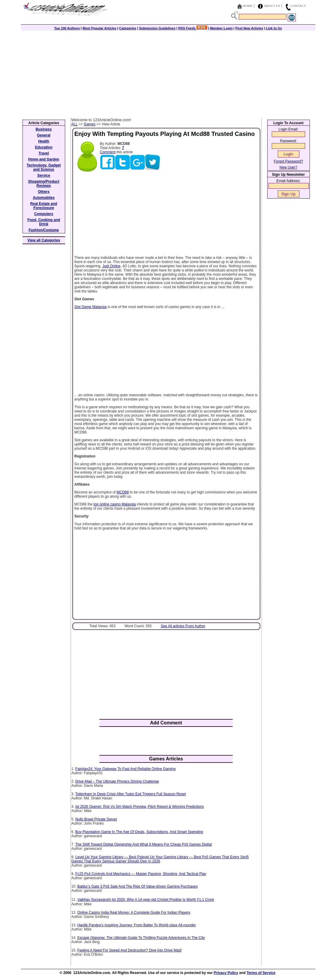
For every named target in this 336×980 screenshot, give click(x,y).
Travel (44, 153)
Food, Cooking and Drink (44, 222)
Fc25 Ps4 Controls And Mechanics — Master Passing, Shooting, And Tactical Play (141, 874)
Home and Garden (44, 159)
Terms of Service (261, 973)
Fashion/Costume (44, 230)
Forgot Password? (288, 161)
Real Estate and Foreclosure (44, 206)
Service (44, 175)
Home (247, 6)
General (44, 135)
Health (44, 141)
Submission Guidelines (157, 28)
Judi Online (111, 266)
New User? (288, 167)
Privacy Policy (226, 973)
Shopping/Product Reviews (44, 184)
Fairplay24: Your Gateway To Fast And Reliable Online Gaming (126, 769)
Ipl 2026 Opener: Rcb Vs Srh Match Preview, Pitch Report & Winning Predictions (140, 807)
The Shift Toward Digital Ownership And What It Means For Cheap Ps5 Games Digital (144, 844)
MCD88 (123, 492)
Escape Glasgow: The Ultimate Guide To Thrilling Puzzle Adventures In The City (141, 938)
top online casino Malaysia (115, 504)
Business (44, 129)
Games (90, 124)
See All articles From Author (183, 626)
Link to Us (274, 28)
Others (44, 192)
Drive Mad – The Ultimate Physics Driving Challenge (117, 781)
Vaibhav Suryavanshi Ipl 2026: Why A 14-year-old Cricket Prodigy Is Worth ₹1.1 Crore (146, 900)
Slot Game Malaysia (91, 307)
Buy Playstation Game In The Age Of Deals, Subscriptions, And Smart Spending (139, 832)
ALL (75, 124)
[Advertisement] (168, 73)
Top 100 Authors (67, 28)
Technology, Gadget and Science (44, 167)
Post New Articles (249, 28)
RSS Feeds (193, 28)
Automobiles (44, 198)
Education (44, 147)
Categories (128, 28)
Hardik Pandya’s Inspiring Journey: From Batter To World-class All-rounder (137, 925)
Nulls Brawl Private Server (96, 819)
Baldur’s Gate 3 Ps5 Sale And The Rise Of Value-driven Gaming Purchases (138, 886)
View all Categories (44, 240)
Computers (44, 214)
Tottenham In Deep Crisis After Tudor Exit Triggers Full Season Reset (131, 794)
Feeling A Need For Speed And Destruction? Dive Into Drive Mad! (130, 950)
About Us (272, 6)
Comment (108, 152)
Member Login (221, 28)
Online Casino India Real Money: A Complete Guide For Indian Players (134, 913)
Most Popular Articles (100, 28)
